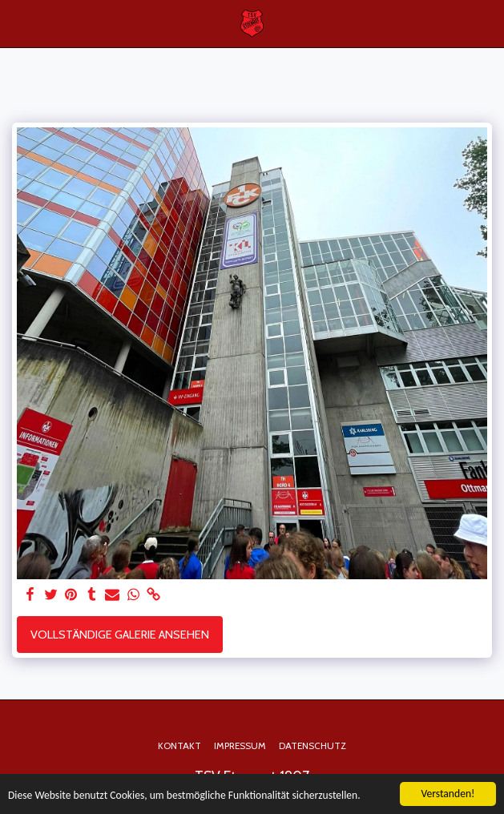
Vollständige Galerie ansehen (120, 635)
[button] (18, 23)
